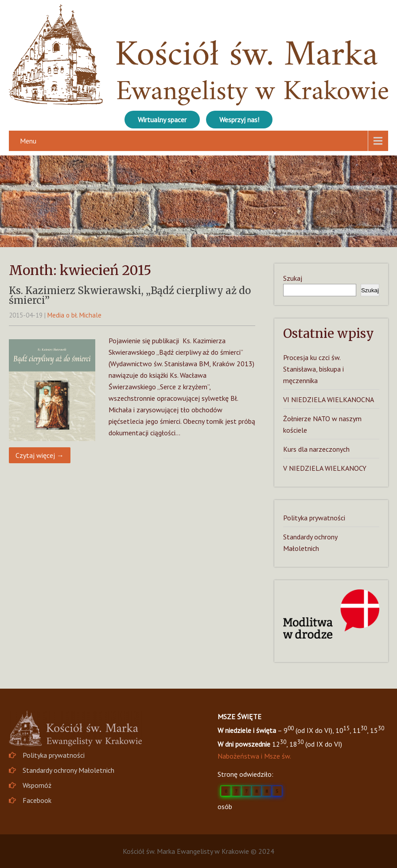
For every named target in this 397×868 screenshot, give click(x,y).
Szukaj (293, 278)
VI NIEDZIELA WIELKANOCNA (329, 399)
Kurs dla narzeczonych (316, 449)
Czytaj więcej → (40, 455)
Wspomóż (37, 785)
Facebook (37, 800)
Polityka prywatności (314, 518)
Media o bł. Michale (74, 315)
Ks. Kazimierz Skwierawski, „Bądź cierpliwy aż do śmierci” (130, 295)
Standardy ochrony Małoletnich (68, 770)
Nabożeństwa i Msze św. (254, 756)
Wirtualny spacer (162, 120)
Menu (28, 141)
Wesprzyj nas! (239, 120)
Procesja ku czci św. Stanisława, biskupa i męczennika (313, 369)
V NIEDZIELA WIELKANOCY (325, 468)
